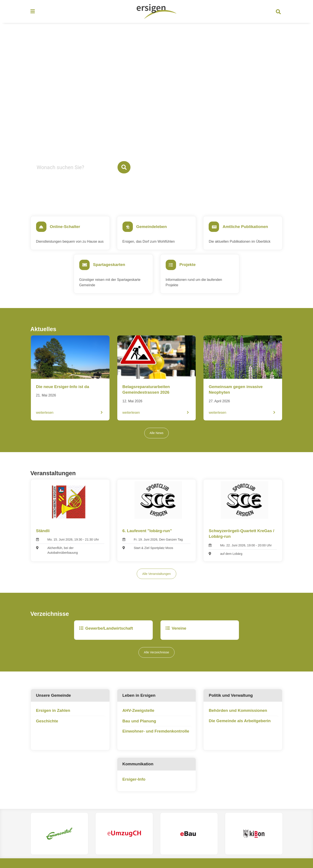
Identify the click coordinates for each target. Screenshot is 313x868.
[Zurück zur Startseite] (157, 13)
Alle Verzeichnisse (156, 661)
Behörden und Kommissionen (238, 719)
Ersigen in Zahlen (53, 719)
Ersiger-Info (134, 788)
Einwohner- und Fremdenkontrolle (156, 740)
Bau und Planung (139, 730)
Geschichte (47, 730)
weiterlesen (45, 420)
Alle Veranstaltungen (156, 582)
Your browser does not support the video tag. (156, 113)
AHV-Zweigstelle (138, 719)
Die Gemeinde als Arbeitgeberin (240, 729)
